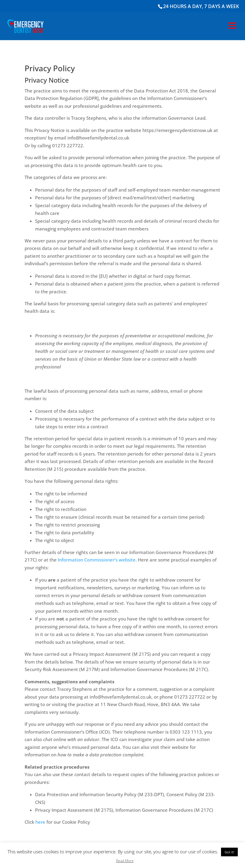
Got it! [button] (229, 852)
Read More (125, 861)
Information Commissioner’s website (97, 560)
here (40, 822)
